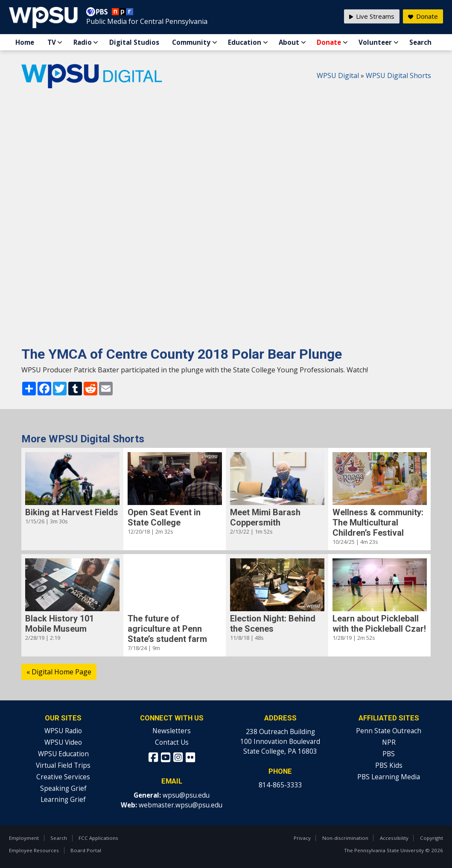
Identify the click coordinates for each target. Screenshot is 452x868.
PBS (389, 754)
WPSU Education (63, 754)
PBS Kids (389, 765)
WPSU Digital (338, 75)
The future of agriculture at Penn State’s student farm (167, 629)
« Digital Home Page (59, 672)
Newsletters (172, 731)
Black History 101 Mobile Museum (60, 624)
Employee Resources (34, 850)
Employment (24, 838)
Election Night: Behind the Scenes (273, 624)
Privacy (302, 838)
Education (245, 42)
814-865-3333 (280, 785)
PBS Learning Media (389, 777)
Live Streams (372, 16)
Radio (83, 42)
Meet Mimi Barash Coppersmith (265, 517)
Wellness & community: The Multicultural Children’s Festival (378, 523)
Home (25, 42)
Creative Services (63, 777)
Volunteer (375, 42)
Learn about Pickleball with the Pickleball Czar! (379, 624)
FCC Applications (98, 838)
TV (52, 42)
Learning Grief (63, 800)
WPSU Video (63, 742)
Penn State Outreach (389, 731)
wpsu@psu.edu (186, 795)
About (289, 42)
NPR (389, 742)
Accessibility (394, 838)
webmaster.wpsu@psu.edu (181, 805)
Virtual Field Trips (63, 765)
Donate (329, 42)
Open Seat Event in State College (164, 517)
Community (191, 42)
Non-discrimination (345, 838)
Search (420, 42)
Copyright (432, 838)
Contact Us (172, 742)
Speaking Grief (63, 788)
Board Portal (86, 850)
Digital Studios (134, 42)
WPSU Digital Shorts (398, 75)
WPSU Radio (63, 731)
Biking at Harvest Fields (72, 512)
